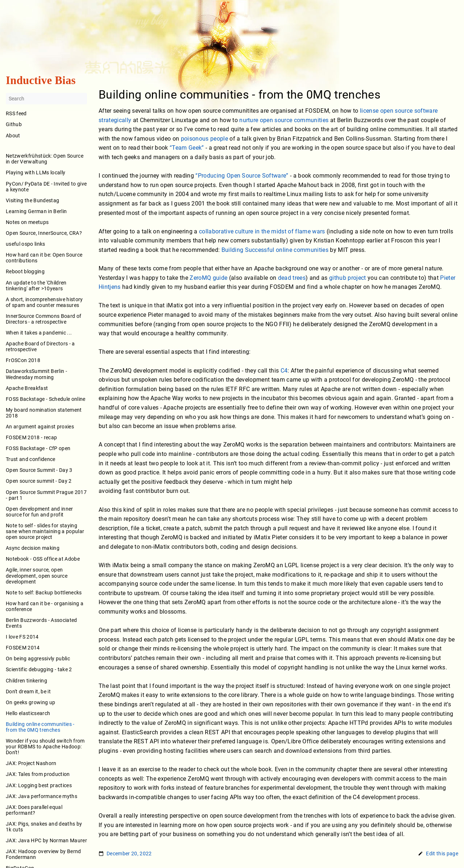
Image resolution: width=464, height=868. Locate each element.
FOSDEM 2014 (23, 648)
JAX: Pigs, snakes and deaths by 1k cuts (44, 827)
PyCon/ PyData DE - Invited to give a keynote (46, 187)
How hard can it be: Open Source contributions (44, 258)
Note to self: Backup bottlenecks (44, 593)
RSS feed (16, 114)
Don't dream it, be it (28, 692)
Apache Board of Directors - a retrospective (40, 347)
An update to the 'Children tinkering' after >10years (36, 286)
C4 (284, 371)
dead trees (292, 278)
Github (14, 125)
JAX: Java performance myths (42, 796)
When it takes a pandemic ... (39, 333)
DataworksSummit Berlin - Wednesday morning (36, 374)
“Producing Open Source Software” (242, 176)
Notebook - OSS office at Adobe (43, 559)
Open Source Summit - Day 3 (39, 470)
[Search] (46, 99)
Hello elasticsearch (28, 713)
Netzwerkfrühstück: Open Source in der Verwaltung (45, 159)
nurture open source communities (284, 120)
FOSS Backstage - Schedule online (46, 399)
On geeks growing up (30, 702)
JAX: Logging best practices (39, 785)
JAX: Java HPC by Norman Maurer (46, 840)
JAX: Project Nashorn (31, 764)
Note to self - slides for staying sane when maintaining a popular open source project (45, 531)
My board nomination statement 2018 (44, 413)
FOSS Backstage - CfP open (38, 449)
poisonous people (204, 139)
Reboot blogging (25, 272)
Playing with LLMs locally (36, 173)
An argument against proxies (40, 427)
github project (348, 278)
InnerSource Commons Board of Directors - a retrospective (43, 319)
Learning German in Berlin (36, 211)
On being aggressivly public (38, 659)
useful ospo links (26, 244)
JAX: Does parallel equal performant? (34, 810)
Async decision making (33, 548)
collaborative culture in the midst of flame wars (262, 231)
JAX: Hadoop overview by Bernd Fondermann (43, 855)
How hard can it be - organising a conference (45, 606)
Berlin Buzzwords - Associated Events (42, 623)
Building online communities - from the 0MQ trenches (40, 727)
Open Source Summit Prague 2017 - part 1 (46, 495)
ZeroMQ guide (208, 278)
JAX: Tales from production (38, 774)
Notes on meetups (27, 222)
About (46, 140)
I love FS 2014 (22, 637)
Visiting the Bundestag (32, 200)
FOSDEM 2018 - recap (31, 437)
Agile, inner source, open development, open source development (37, 576)
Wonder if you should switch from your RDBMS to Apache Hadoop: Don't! (45, 747)
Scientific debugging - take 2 (39, 670)
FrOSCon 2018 (23, 361)
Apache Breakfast (27, 388)
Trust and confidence (31, 460)
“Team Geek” (187, 148)
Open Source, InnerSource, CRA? (44, 233)
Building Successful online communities (275, 250)
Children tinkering (26, 681)
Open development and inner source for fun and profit (40, 512)
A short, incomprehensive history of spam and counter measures (44, 302)
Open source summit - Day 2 (39, 481)
